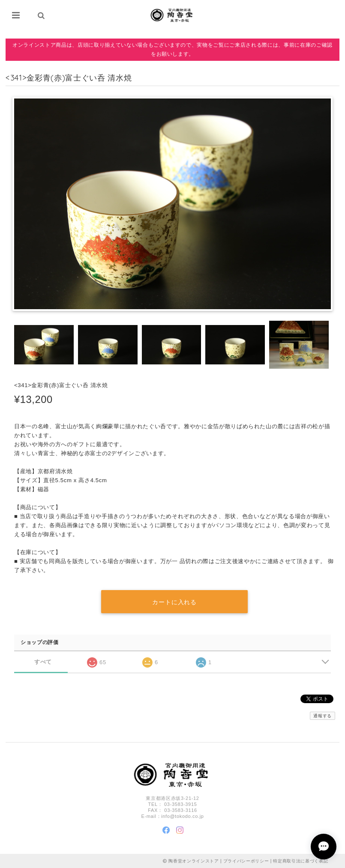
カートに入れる (174, 602)
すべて (43, 661)
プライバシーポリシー (246, 861)
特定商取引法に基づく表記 (300, 861)
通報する (322, 716)
